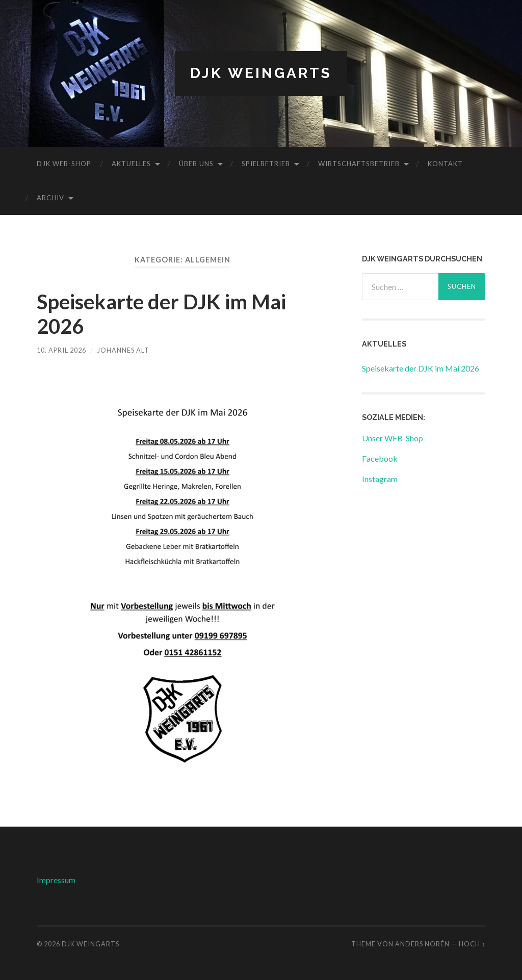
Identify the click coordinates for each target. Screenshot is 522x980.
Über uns (196, 164)
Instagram (380, 479)
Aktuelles (131, 164)
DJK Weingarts (261, 73)
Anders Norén (422, 944)
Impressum (56, 880)
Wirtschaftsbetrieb (359, 164)
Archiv (50, 198)
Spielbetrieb (266, 164)
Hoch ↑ (472, 944)
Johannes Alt (123, 350)
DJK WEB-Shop (64, 164)
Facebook (380, 458)
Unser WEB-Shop (393, 438)
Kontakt (445, 164)
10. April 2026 (61, 350)
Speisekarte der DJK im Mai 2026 (421, 368)
